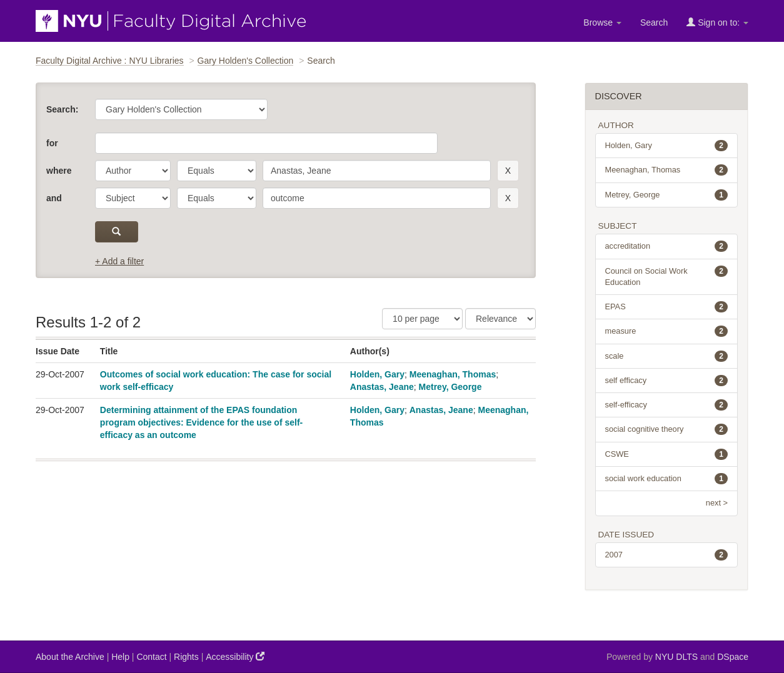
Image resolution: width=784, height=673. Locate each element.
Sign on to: (717, 22)
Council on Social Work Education (667, 276)
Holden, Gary (377, 374)
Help (120, 657)
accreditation (667, 246)
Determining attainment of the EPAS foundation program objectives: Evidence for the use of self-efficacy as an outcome (201, 422)
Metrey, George (450, 387)
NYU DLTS (676, 657)
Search (654, 22)
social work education (667, 479)
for (52, 143)
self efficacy (667, 381)
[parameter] (133, 171)
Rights (186, 657)
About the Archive (70, 657)
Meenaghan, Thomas (453, 374)
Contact (151, 657)
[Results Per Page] (422, 319)
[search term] (377, 171)
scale (667, 356)
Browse (602, 22)
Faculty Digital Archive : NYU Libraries (110, 61)
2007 (667, 555)
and (54, 198)
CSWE (667, 454)
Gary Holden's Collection (246, 61)
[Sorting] (500, 319)
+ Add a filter (119, 261)
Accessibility (235, 656)
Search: (62, 109)
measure (667, 331)
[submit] (117, 232)
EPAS (667, 307)
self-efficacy (667, 405)
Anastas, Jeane (382, 387)
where (59, 171)
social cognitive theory (667, 429)
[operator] (217, 171)
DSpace (733, 657)
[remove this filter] (508, 171)
